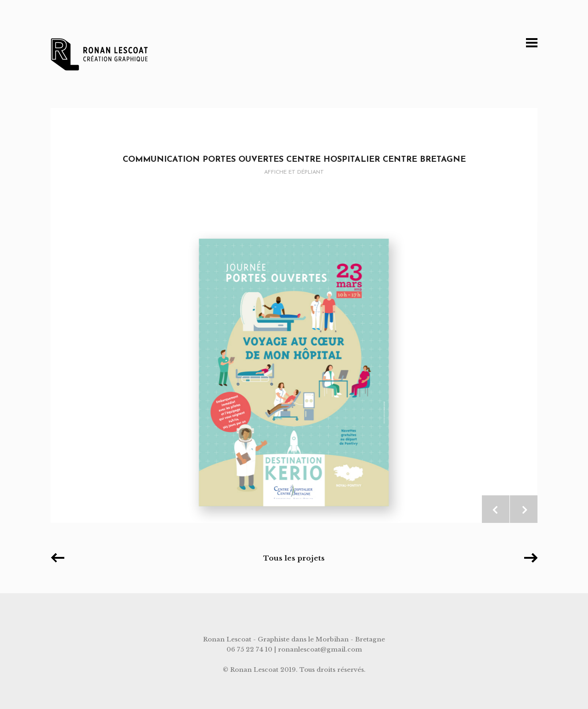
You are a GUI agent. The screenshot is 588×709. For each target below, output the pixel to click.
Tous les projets (294, 558)
